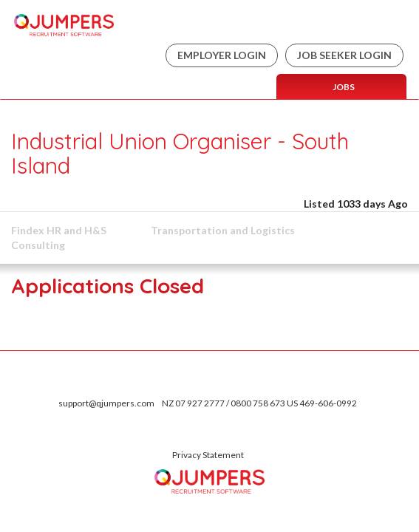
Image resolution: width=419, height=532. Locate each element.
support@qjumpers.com (106, 403)
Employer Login (222, 55)
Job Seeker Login (344, 55)
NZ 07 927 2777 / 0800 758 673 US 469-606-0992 (259, 403)
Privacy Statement (208, 455)
